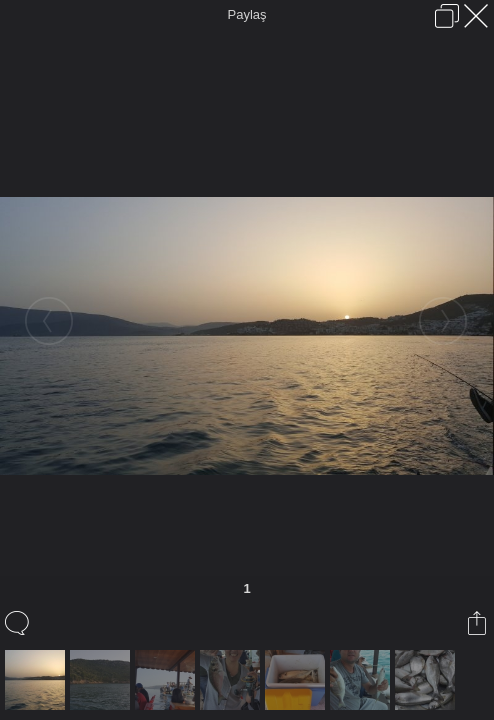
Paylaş (246, 14)
